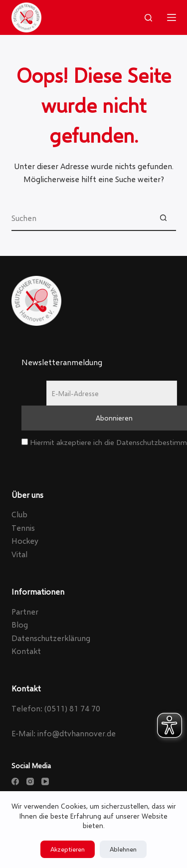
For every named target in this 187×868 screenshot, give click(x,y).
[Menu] (172, 17)
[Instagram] (30, 781)
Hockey (25, 541)
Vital (19, 554)
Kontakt (26, 651)
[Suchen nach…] (81, 218)
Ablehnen (123, 849)
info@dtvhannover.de (77, 733)
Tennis (23, 528)
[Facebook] (15, 781)
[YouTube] (45, 781)
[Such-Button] (164, 218)
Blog (20, 624)
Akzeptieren (68, 849)
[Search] (148, 18)
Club (19, 514)
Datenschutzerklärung (51, 638)
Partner (25, 611)
